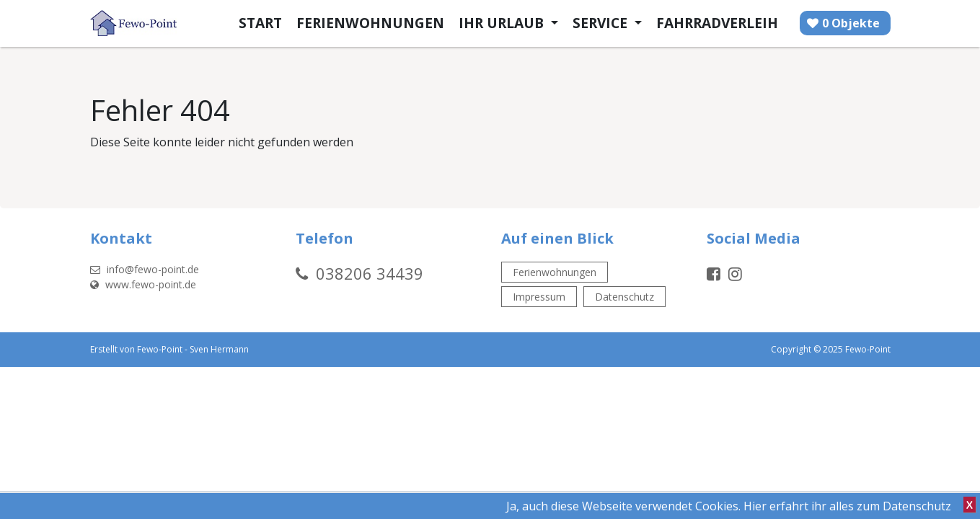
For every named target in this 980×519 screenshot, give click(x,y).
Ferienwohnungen (370, 23)
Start (260, 23)
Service (602, 23)
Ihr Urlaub (503, 23)
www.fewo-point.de (143, 284)
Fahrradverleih (717, 23)
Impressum (539, 297)
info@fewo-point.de (145, 269)
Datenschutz (624, 297)
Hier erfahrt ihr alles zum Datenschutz (847, 506)
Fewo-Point (160, 349)
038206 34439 (370, 273)
